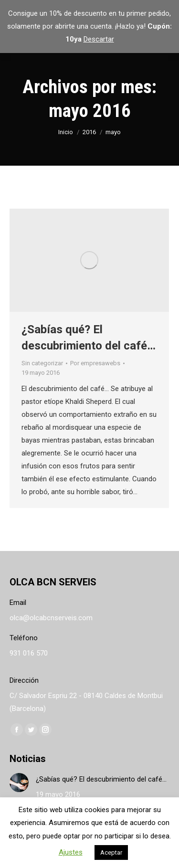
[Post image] (19, 783)
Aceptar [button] (111, 852)
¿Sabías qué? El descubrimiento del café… (101, 779)
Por (95, 363)
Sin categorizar (42, 363)
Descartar (99, 39)
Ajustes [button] (71, 852)
